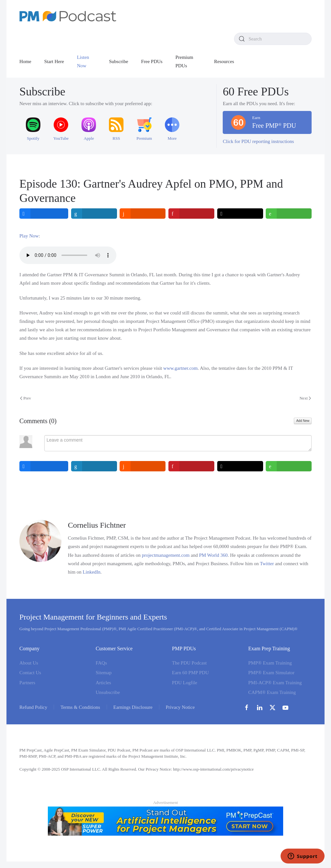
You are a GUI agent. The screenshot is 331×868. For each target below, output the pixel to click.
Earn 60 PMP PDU (190, 673)
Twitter (267, 564)
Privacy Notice (180, 707)
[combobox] (273, 39)
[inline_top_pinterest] (191, 214)
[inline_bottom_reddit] (143, 466)
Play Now (29, 236)
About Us (29, 663)
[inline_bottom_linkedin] (94, 466)
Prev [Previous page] (26, 398)
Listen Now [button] (83, 61)
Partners (27, 683)
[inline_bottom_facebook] (44, 466)
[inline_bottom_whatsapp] (289, 466)
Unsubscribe (108, 692)
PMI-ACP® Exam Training (275, 683)
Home (25, 61)
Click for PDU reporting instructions (258, 141)
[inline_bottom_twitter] (240, 466)
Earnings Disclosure (133, 707)
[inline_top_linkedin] (94, 214)
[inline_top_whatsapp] (289, 214)
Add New (303, 421)
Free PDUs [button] (152, 61)
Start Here (54, 61)
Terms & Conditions (80, 707)
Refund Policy (33, 707)
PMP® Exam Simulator (271, 673)
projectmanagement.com (166, 555)
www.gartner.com (181, 368)
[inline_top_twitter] (240, 214)
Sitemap (104, 673)
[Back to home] (68, 16)
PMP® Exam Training (270, 663)
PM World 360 (214, 555)
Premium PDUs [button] (184, 61)
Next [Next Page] (305, 398)
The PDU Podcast (189, 663)
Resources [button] (224, 61)
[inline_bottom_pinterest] (191, 466)
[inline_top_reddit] (143, 214)
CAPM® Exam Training (272, 692)
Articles (103, 683)
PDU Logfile (185, 683)
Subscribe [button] (118, 61)
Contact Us (30, 673)
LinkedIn (92, 572)
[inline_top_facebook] (44, 214)
